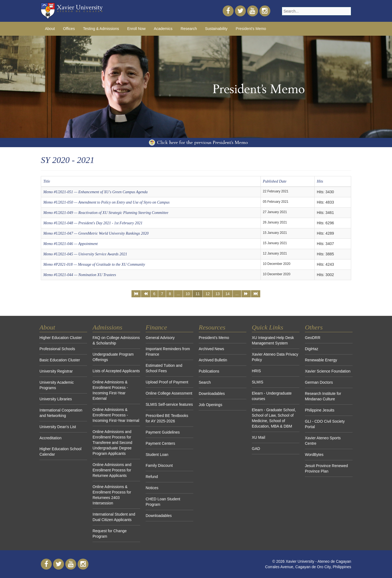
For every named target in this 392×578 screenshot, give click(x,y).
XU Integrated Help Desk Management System (273, 340)
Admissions (107, 327)
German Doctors (319, 382)
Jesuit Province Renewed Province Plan (326, 468)
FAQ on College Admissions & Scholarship (116, 340)
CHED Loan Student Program (163, 502)
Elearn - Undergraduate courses (272, 396)
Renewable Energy (321, 360)
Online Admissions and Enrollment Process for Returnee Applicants (112, 470)
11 (198, 294)
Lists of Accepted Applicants (116, 371)
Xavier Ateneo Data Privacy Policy (275, 357)
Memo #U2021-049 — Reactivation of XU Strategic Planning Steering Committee (106, 213)
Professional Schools (57, 349)
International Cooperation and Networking (61, 413)
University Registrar (56, 371)
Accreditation (50, 438)
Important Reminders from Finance (168, 352)
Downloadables (159, 516)
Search (205, 382)
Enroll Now (136, 29)
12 (208, 294)
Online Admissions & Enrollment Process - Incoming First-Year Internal (116, 415)
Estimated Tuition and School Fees (164, 368)
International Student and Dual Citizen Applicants (114, 517)
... (178, 294)
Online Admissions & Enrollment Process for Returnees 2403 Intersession (112, 495)
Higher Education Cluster (61, 338)
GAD (256, 449)
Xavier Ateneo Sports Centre (323, 441)
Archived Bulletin (213, 360)
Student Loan (157, 455)
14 (228, 294)
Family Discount (159, 465)
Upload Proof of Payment (167, 382)
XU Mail (258, 437)
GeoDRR (313, 338)
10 (188, 294)
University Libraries (56, 399)
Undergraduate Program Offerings (113, 357)
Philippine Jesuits (320, 410)
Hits (320, 181)
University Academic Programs (57, 385)
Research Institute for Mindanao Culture (323, 396)
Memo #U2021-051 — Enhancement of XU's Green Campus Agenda (95, 192)
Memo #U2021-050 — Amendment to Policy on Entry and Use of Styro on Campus (106, 202)
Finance (156, 327)
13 (218, 294)
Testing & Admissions (101, 29)
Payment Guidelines (163, 432)
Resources (212, 327)
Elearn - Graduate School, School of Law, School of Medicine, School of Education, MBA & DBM (274, 418)
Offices (69, 29)
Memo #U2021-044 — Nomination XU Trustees (80, 275)
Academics (163, 29)
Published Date (275, 181)
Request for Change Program (110, 534)
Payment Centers (160, 443)
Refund (152, 477)
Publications (209, 371)
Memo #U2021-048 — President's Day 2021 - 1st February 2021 (93, 223)
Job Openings (210, 405)
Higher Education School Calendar (60, 452)
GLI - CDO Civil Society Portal (325, 424)
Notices (152, 488)
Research (189, 29)
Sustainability (216, 29)
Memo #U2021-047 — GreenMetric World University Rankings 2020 (96, 233)
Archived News (211, 349)
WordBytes (314, 455)
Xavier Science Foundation (328, 371)
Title (47, 181)
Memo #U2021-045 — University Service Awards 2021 (85, 254)
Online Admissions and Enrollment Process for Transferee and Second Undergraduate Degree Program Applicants (112, 443)
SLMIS (258, 382)
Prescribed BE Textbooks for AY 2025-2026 (167, 418)
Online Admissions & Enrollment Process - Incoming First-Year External (110, 390)
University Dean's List (58, 427)
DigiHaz (312, 349)
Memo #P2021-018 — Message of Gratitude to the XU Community (94, 264)
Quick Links (267, 327)
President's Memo (251, 29)
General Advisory (160, 338)
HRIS (256, 371)
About (50, 29)
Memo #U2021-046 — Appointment (71, 244)
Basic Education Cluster (60, 360)
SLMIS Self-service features (169, 404)
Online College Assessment (169, 393)
